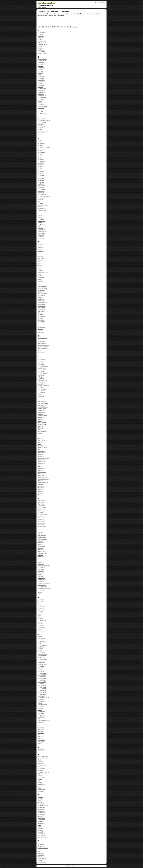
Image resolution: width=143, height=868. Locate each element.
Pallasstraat (41, 562)
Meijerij (40, 465)
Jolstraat (40, 350)
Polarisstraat (41, 582)
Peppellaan (41, 569)
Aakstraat (40, 34)
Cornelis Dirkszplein (43, 131)
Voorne (40, 788)
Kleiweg (40, 377)
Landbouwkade (42, 409)
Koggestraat (41, 382)
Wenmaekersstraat (43, 806)
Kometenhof (41, 384)
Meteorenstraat (42, 472)
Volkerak (40, 786)
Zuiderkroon (41, 855)
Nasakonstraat (42, 506)
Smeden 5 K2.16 (42, 678)
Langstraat (40, 414)
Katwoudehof (41, 370)
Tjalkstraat (40, 738)
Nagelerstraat (41, 502)
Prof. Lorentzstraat (43, 587)
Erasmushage (41, 233)
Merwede (40, 470)
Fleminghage (41, 248)
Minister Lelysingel (43, 477)
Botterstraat (41, 104)
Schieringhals (41, 652)
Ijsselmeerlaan (42, 327)
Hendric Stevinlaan (43, 294)
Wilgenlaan (41, 823)
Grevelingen (41, 278)
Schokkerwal (41, 657)
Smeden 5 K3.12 (42, 687)
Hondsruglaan (41, 308)
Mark (39, 449)
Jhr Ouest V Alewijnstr (43, 345)
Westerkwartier (42, 809)
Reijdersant (41, 610)
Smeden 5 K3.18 (42, 691)
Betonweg (40, 82)
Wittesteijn (40, 828)
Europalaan (41, 238)
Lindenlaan (41, 426)
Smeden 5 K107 (42, 675)
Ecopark (40, 216)
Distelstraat (41, 184)
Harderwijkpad (41, 290)
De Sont (40, 168)
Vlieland (40, 779)
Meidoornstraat (42, 463)
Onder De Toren (42, 536)
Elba (39, 226)
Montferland (41, 486)
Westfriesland (41, 813)
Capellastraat (41, 119)
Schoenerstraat (42, 656)
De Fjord (40, 158)
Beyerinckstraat (42, 89)
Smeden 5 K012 (42, 671)
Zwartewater (41, 860)
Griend (39, 279)
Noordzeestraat (42, 523)
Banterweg (41, 64)
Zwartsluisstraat (42, 862)
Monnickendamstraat (43, 482)
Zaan (39, 843)
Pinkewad (40, 574)
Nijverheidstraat (42, 518)
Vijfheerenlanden (42, 774)
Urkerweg (40, 751)
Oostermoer (41, 543)
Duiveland (40, 203)
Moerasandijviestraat (43, 479)
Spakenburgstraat (42, 705)
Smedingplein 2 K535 (43, 698)
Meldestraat (41, 467)
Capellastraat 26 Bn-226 (44, 121)
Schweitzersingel (42, 664)
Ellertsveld (40, 228)
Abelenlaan (41, 36)
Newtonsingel (41, 509)
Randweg (40, 601)
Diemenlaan (41, 179)
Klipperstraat (41, 379)
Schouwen (40, 661)
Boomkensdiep (42, 99)
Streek (39, 719)
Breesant (40, 110)
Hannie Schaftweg (42, 288)
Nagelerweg (41, 504)
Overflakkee (41, 557)
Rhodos (40, 613)
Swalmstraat (41, 722)
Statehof (40, 710)
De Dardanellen (42, 152)
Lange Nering (41, 412)
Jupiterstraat (41, 352)
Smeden (40, 670)
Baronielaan (41, 68)
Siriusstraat (41, 666)
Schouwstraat (41, 663)
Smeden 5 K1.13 (42, 673)
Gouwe (40, 274)
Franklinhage (41, 251)
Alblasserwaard (42, 43)
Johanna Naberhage (43, 347)
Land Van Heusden (43, 403)
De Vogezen (41, 172)
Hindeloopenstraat (42, 302)
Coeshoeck (41, 128)
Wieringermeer (42, 818)
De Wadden (41, 173)
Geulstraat (40, 264)
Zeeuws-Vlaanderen (43, 848)
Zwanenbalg (41, 857)
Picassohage (41, 571)
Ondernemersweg (42, 539)
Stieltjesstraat (41, 717)
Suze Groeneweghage (44, 720)
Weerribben (41, 802)
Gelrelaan (40, 260)
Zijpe (39, 852)
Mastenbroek (41, 456)
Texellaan (40, 731)
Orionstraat (41, 550)
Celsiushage (41, 124)
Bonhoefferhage (42, 97)
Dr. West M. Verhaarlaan (44, 196)
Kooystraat (41, 387)
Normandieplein (42, 527)
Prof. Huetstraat (42, 585)
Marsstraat (40, 454)
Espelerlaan (41, 235)
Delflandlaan (41, 175)
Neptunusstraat (42, 507)
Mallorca (40, 442)
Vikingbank (41, 776)
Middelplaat (41, 476)
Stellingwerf (41, 715)
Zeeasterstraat (42, 844)
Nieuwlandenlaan (42, 514)
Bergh (39, 75)
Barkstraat (40, 66)
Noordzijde (41, 525)
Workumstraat (41, 834)
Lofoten (40, 433)
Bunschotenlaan (42, 113)
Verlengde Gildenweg (43, 772)
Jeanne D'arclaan (42, 343)
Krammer (40, 394)
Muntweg (40, 495)
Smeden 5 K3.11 (42, 685)
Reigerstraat (41, 608)
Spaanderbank (42, 701)
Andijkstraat (41, 50)
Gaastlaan (40, 257)
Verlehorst (40, 770)
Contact (78, 866)
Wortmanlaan (41, 835)
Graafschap (41, 276)
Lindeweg (40, 428)
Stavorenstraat (42, 712)
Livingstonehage (42, 431)
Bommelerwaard (42, 96)
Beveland (40, 87)
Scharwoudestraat (42, 642)
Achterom (40, 39)
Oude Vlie (40, 555)
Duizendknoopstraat (43, 205)
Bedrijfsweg (41, 69)
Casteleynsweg (42, 122)
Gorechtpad (41, 271)
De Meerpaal (41, 165)
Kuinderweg (41, 396)
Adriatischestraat (42, 41)
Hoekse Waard (42, 306)
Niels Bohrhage (42, 511)
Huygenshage (41, 322)
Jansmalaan (41, 340)
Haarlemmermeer (42, 287)
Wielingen (40, 816)
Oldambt (40, 534)
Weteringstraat (42, 814)
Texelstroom (41, 733)
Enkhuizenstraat (42, 231)
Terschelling (41, 729)
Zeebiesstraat (41, 846)
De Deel (40, 154)
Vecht (39, 760)
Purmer (40, 592)
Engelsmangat (41, 230)
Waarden (40, 799)
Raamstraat (41, 599)
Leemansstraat (42, 417)
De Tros (40, 170)
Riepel (39, 617)
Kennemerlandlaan (43, 373)
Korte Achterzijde (42, 389)
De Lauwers (41, 163)
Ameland (40, 46)
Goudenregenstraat (43, 272)
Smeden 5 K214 (42, 680)
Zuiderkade (41, 853)
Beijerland (40, 73)
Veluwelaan (41, 763)
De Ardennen (41, 144)
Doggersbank (41, 186)
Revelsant (40, 612)
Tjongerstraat (41, 740)
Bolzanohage (41, 92)
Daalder (40, 140)
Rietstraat (40, 619)
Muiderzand (41, 491)
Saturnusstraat (42, 638)
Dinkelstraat (41, 182)
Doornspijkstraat (42, 194)
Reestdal (40, 605)
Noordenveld (41, 520)
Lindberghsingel (42, 424)
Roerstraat (40, 629)
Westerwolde (41, 811)
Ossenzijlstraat (42, 551)
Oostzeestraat (41, 546)
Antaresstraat (41, 52)
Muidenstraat (41, 489)
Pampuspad (41, 564)
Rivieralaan (41, 624)
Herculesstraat (42, 295)
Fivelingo (40, 246)
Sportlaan (40, 706)
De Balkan (40, 145)
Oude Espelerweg (42, 553)
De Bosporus (41, 151)
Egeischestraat (42, 223)
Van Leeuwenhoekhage (44, 758)
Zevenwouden (41, 850)
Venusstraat (41, 767)
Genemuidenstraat (43, 262)
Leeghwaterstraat (42, 416)
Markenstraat (41, 451)
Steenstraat (41, 713)
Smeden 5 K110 (42, 677)
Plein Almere (41, 576)
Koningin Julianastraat (44, 386)
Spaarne (40, 703)
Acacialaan (41, 38)
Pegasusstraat (41, 567)
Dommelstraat (41, 189)
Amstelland (41, 48)
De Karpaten (41, 159)
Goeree (40, 267)
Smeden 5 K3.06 (42, 684)
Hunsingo (40, 318)
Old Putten (40, 532)
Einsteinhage (41, 224)
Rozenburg (41, 631)
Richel (39, 615)
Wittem (40, 827)
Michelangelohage (42, 474)
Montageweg (41, 484)
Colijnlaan (40, 129)
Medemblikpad (42, 460)
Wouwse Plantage (42, 837)
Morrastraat (41, 488)
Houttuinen (41, 313)
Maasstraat (41, 439)
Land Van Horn (42, 405)
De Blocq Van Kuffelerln (44, 147)
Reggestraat (41, 606)
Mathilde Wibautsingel (43, 458)
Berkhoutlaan (41, 80)
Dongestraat (41, 193)
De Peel (40, 166)
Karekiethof (41, 365)
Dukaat (40, 207)
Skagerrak (40, 668)
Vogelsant (40, 783)
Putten (39, 594)
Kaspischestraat (42, 368)
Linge (39, 430)
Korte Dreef (41, 391)
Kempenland (41, 372)
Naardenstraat (41, 500)
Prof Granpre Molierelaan (44, 583)
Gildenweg (40, 265)
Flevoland (44, 7)
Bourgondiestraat (42, 106)
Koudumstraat (41, 393)
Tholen (40, 735)
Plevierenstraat (42, 580)
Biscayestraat (41, 91)
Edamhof (40, 217)
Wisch (39, 825)
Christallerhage (42, 126)
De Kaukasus (41, 161)
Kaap (39, 358)
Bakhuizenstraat (42, 61)
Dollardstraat (41, 187)
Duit (39, 201)
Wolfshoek (40, 830)
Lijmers (40, 421)
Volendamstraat (42, 784)
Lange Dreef (41, 410)
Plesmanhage (41, 578)
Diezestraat (41, 180)
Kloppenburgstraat (43, 380)
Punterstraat (41, 590)
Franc (39, 249)
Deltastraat (41, 177)
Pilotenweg (41, 573)
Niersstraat (41, 513)
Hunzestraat (41, 320)
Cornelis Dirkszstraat (43, 133)
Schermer (40, 649)
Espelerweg (41, 237)
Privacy (65, 866)
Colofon (74, 866)
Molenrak (40, 481)
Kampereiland (41, 359)
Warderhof (40, 800)
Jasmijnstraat (41, 342)
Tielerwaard (41, 737)
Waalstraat (41, 797)
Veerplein (40, 762)
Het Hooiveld (41, 299)
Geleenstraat (41, 258)
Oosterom (40, 544)
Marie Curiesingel (42, 448)
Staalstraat (41, 708)
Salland (40, 636)
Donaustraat (41, 191)
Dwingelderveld (42, 210)
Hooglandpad (41, 309)
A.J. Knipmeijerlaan (43, 32)
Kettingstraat (41, 375)
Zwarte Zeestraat (42, 858)
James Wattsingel (42, 338)
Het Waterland (41, 301)
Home (39, 7)
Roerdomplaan (42, 627)
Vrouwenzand (41, 791)
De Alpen (40, 142)
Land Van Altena (42, 402)
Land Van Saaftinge (43, 407)
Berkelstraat (41, 76)
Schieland (40, 650)
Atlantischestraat (42, 53)
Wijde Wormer (41, 820)
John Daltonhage (42, 349)
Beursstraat (41, 85)
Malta (39, 444)
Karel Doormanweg (43, 366)
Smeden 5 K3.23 (42, 692)
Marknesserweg (42, 453)
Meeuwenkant (41, 461)
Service (69, 866)
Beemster (40, 71)
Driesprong (41, 198)
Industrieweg (41, 332)
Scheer (40, 643)
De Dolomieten (42, 156)
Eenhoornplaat (42, 221)
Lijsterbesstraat (42, 423)
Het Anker (40, 297)
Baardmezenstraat (43, 59)
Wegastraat (41, 804)
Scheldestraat (41, 647)
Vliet (39, 781)
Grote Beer (41, 281)
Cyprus (40, 135)
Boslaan (40, 101)
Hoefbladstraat (42, 304)
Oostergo (40, 541)
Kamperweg (41, 361)
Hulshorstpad (41, 316)
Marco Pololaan (42, 446)
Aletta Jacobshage (43, 45)
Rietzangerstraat (42, 620)
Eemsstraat (41, 219)
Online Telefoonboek (100, 2)
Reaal (39, 603)
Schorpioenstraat (42, 659)
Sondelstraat (41, 699)
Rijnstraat (40, 622)
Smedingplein (41, 696)
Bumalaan (40, 112)
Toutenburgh (41, 742)
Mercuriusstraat (42, 469)
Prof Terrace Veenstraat (44, 588)
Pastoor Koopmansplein (44, 566)
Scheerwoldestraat (43, 645)
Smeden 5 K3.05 (42, 682)
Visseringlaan (41, 777)
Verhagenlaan (41, 769)
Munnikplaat (41, 493)
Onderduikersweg (42, 537)
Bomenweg (41, 94)
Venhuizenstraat (42, 765)
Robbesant (41, 626)
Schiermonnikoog (42, 654)
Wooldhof (40, 832)
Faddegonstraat (42, 244)
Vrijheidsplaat (41, 790)
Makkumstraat (41, 440)
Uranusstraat (41, 749)
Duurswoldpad (41, 208)
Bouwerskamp (41, 108)
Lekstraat (40, 419)
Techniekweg (41, 728)
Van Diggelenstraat (43, 756)
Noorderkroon (41, 521)
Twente (40, 743)
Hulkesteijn (41, 315)
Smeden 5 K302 (42, 694)
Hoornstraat (41, 311)
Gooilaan (40, 269)
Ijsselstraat (41, 329)
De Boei (40, 149)
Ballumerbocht (41, 62)
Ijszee (39, 331)
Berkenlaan (41, 78)
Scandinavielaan (42, 640)
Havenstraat (41, 292)
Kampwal (40, 363)
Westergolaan (41, 807)
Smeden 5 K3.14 (42, 689)
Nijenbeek (40, 516)
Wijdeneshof (41, 821)
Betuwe (40, 83)
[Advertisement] (71, 22)
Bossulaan (40, 103)
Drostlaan (40, 200)
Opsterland (41, 548)
